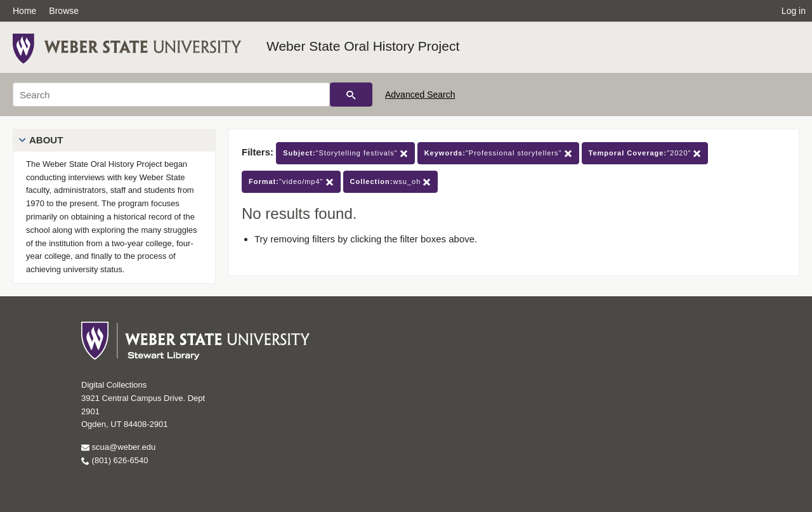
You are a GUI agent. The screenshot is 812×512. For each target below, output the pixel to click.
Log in (794, 11)
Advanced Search (420, 95)
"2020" (645, 153)
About (46, 140)
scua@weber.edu (118, 447)
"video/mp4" (291, 182)
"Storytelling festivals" (345, 153)
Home (24, 11)
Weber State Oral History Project (363, 46)
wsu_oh (391, 182)
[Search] (171, 95)
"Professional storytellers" (498, 153)
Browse (64, 11)
